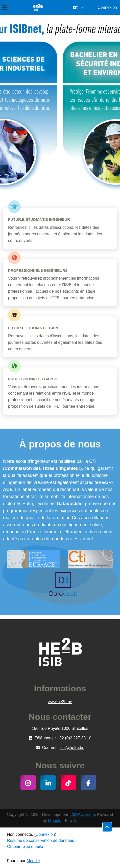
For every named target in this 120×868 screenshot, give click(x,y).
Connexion (107, 7)
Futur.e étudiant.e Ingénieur (39, 219)
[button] (78, 8)
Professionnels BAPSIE (33, 379)
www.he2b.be (60, 702)
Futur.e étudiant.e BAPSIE (36, 328)
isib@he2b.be (72, 748)
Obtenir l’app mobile (25, 846)
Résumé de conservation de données (41, 840)
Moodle (55, 821)
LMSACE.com (82, 815)
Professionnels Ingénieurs (38, 270)
